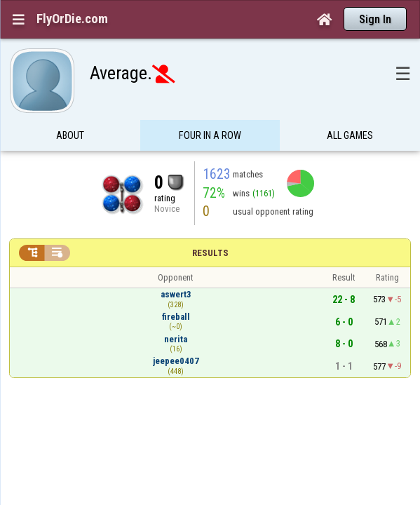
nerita (176, 312)
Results (210, 225)
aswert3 (176, 267)
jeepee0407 (176, 334)
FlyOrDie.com (72, 19)
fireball (176, 289)
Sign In (375, 19)
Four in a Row (210, 108)
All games (350, 108)
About (70, 108)
